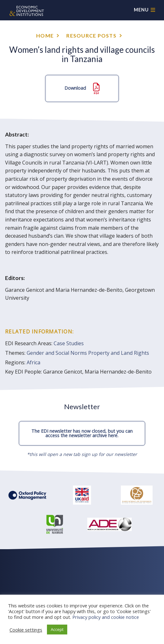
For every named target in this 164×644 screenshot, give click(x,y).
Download (82, 88)
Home (45, 35)
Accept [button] (57, 629)
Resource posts (91, 35)
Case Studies (69, 343)
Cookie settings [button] (26, 630)
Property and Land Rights (119, 353)
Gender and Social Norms (57, 353)
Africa (33, 362)
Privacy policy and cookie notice (106, 617)
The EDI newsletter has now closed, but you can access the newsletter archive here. (82, 433)
